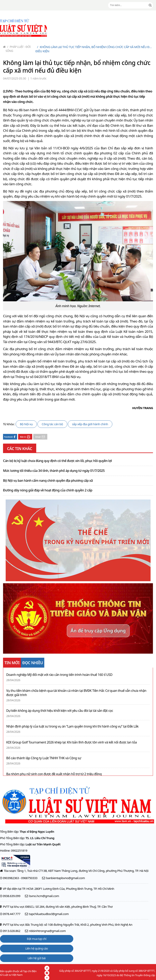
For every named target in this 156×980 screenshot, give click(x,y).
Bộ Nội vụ (26, 424)
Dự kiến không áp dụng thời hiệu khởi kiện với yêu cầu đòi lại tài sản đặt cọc (60, 711)
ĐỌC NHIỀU (33, 663)
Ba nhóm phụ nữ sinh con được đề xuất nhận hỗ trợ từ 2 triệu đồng (54, 774)
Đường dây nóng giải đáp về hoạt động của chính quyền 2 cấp (48, 490)
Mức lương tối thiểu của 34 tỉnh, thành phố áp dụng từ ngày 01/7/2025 (54, 471)
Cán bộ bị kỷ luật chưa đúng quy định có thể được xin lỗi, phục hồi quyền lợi (57, 461)
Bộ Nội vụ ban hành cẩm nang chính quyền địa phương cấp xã (48, 481)
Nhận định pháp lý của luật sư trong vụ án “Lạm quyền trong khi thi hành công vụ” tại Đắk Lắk (72, 726)
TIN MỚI (12, 663)
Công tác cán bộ (52, 424)
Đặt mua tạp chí (37, 939)
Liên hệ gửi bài (37, 958)
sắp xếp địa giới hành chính (90, 424)
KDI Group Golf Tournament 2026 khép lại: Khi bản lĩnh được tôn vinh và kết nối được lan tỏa (72, 742)
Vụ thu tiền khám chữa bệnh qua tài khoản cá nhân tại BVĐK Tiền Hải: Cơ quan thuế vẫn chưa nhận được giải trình (76, 693)
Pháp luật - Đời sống (18, 49)
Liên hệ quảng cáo (37, 948)
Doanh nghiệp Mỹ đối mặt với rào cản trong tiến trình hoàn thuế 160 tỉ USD (59, 675)
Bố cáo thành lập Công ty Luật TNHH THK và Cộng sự (44, 758)
